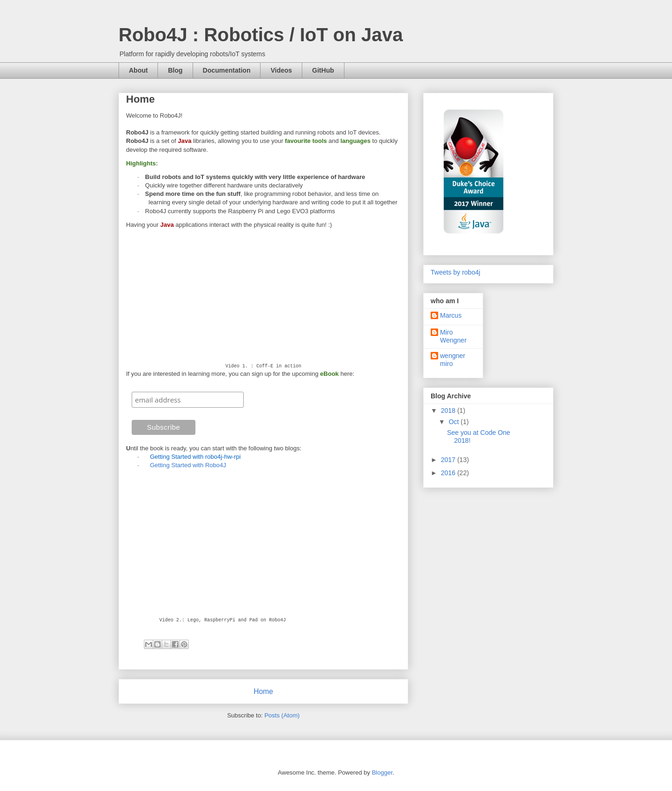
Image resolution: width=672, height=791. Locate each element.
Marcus (451, 315)
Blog (175, 70)
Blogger (382, 772)
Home (263, 691)
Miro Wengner (453, 336)
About (138, 70)
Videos (281, 70)
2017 (449, 460)
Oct (455, 422)
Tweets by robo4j (455, 272)
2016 (449, 473)
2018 (449, 410)
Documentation (227, 70)
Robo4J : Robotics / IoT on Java (261, 35)
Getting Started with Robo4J (188, 465)
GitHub (323, 70)
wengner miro (453, 360)
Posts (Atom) (282, 715)
